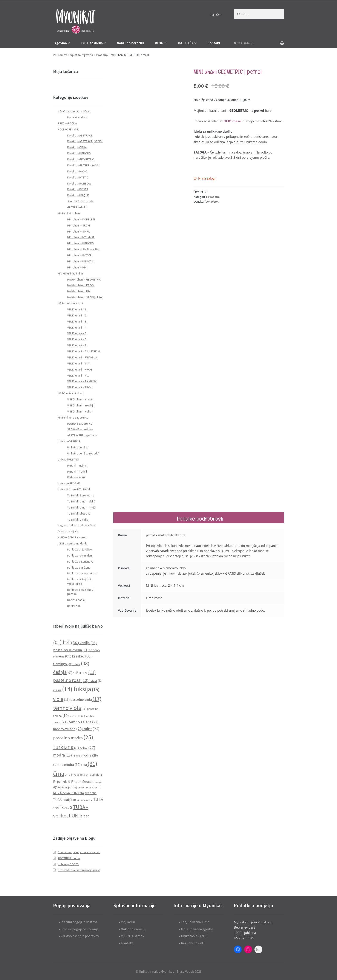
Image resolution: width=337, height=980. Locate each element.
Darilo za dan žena (79, 568)
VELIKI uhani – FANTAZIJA (82, 357)
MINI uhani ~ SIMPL (78, 232)
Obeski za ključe (68, 531)
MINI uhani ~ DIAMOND (80, 243)
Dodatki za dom (77, 117)
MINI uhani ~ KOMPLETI (81, 219)
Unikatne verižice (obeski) (83, 454)
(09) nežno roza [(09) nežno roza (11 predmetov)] (77, 673)
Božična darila (76, 600)
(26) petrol (212, 202)
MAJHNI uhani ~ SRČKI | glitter (85, 297)
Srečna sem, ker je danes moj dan (79, 852)
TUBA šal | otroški (78, 520)
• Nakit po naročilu (133, 929)
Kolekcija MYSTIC (78, 178)
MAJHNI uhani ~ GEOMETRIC (84, 280)
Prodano (102, 55)
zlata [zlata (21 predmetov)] (85, 816)
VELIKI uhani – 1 (77, 309)
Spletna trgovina (82, 55)
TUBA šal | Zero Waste (81, 495)
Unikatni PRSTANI (68, 460)
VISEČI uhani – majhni (80, 399)
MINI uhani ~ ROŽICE (79, 255)
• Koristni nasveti (192, 943)
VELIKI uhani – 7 (77, 345)
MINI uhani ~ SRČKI (79, 226)
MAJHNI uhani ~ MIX (79, 291)
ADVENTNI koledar (69, 858)
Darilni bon (74, 606)
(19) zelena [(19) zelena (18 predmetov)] (71, 716)
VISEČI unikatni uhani (70, 393)
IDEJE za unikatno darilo (73, 543)
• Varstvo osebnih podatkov (79, 936)
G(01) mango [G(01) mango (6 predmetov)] (95, 782)
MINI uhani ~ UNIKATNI (80, 261)
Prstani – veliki (76, 477)
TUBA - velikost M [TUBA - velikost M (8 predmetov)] (83, 800)
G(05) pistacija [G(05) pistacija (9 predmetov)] (62, 787)
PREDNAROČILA (67, 123)
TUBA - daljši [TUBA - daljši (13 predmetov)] (63, 800)
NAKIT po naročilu (130, 43)
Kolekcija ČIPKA (77, 147)
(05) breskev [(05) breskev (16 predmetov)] (75, 656)
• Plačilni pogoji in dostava (78, 922)
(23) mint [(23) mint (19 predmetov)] (84, 729)
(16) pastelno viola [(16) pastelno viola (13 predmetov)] (78, 699)
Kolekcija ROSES (78, 189)
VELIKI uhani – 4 (77, 328)
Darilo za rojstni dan (80, 556)
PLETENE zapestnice (80, 424)
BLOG (159, 43)
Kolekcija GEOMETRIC (81, 159)
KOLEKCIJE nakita (69, 129)
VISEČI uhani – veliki (79, 412)
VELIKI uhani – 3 (77, 322)
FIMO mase (232, 121)
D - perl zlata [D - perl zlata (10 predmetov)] (94, 775)
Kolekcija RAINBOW (79, 184)
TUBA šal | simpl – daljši (81, 502)
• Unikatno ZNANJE (193, 936)
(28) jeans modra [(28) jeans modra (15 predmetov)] (78, 755)
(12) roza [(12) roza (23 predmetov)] (89, 680)
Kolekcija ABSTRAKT (80, 136)
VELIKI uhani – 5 (77, 333)
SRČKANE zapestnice (80, 429)
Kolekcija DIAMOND (79, 153)
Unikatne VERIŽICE (69, 441)
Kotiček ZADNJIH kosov (72, 537)
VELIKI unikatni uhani (70, 303)
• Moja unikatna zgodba (196, 929)
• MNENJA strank (131, 936)
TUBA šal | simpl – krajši (81, 508)
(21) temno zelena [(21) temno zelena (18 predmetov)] (76, 722)
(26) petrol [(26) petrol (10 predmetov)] (81, 748)
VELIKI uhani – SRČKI (80, 387)
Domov (62, 55)
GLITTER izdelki (77, 207)
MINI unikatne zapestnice (73, 418)
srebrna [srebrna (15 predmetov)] (91, 793)
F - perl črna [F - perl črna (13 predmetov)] (80, 782)
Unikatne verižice (78, 447)
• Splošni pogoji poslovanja (79, 929)
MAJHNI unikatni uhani (71, 274)
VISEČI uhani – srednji (80, 405)
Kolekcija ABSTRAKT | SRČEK (85, 141)
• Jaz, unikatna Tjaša (194, 922)
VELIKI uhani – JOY (78, 364)
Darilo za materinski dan (82, 573)
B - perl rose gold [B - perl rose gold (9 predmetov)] (75, 775)
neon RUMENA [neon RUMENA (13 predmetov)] (73, 793)
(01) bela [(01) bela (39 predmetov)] (63, 642)
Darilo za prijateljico (80, 550)
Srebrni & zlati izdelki (81, 201)
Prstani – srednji (77, 472)
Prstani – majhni (77, 466)
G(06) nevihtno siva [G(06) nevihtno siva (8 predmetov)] (82, 787)
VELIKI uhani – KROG (80, 370)
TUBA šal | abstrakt (79, 514)
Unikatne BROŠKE (69, 483)
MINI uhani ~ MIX (77, 267)
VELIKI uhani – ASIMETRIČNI (84, 351)
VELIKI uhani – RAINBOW (82, 381)
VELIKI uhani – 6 (77, 339)
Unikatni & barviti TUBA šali (74, 489)
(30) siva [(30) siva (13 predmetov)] (81, 764)
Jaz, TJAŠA (185, 43)
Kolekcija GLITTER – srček (83, 165)
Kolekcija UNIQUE (78, 195)
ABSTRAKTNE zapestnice (82, 435)
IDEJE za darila (92, 43)
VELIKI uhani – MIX (78, 376)
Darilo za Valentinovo (80, 562)
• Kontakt (126, 943)
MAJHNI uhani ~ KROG (80, 285)
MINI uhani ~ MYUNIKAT (81, 237)
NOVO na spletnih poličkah (74, 111)
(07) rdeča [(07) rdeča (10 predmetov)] (74, 664)
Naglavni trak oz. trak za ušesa (77, 525)
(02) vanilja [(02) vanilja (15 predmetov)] (81, 643)
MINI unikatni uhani (69, 213)
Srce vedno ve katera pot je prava (79, 870)
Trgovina (60, 43)
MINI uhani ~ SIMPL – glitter (83, 249)
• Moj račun (127, 922)
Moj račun (215, 15)
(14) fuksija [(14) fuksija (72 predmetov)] (77, 689)
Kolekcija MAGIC (77, 171)
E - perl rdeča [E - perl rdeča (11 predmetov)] (62, 782)
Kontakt (214, 43)
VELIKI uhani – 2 (77, 316)
